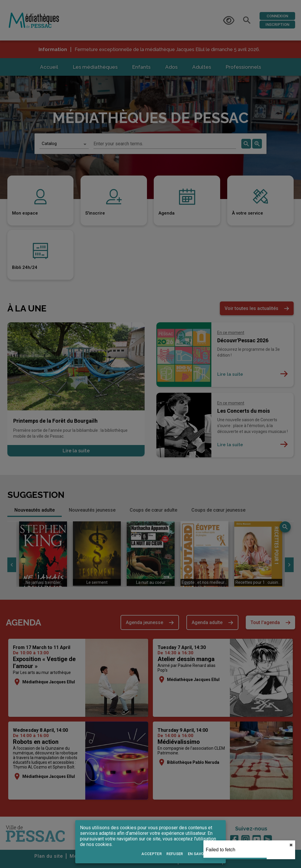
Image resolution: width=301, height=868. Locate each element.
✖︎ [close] (291, 845)
